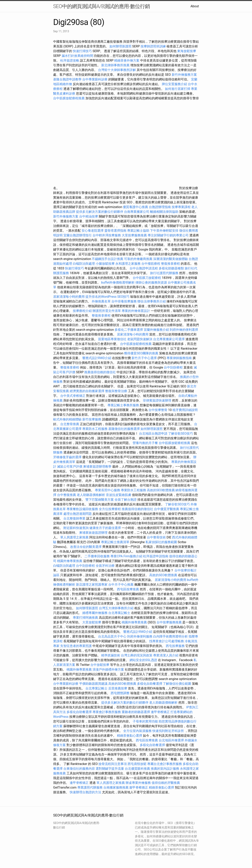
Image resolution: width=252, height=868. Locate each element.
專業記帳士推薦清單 (115, 542)
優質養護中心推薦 (135, 207)
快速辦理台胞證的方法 (85, 792)
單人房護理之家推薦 (74, 537)
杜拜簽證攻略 (70, 60)
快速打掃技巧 (82, 51)
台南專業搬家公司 (137, 212)
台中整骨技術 (156, 537)
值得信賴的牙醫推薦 (166, 783)
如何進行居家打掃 (178, 89)
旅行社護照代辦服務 (164, 273)
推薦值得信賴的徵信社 (100, 372)
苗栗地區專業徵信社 (112, 339)
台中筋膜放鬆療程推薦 (69, 98)
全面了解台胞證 (126, 500)
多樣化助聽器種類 (171, 268)
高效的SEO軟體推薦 (161, 490)
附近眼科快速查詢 (76, 528)
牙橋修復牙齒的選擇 (67, 457)
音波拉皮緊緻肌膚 (119, 495)
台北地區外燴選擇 (171, 740)
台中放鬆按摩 (100, 665)
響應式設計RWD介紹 (97, 358)
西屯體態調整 (120, 693)
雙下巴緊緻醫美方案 (100, 500)
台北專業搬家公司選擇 (169, 339)
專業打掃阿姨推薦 (85, 618)
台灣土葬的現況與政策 (137, 655)
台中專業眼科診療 (95, 79)
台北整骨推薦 (70, 424)
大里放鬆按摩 (92, 622)
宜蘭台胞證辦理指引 (78, 235)
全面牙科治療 (105, 566)
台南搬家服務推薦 (116, 787)
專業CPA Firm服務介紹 (126, 556)
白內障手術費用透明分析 (170, 636)
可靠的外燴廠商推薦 (138, 259)
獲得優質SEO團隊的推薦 (141, 353)
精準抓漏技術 (111, 655)
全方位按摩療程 (110, 509)
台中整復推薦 (67, 495)
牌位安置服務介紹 (174, 84)
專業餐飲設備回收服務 (82, 509)
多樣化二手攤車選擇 (129, 330)
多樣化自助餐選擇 (150, 684)
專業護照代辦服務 (90, 787)
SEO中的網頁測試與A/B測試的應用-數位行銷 (101, 6)
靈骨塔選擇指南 (115, 231)
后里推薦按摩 (118, 688)
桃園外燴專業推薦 (70, 561)
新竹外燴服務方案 (184, 75)
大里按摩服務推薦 (135, 235)
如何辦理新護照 (120, 46)
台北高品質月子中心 (112, 636)
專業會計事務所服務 (107, 712)
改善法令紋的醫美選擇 (86, 547)
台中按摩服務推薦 (170, 622)
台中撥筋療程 (151, 264)
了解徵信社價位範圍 (177, 684)
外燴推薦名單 (101, 301)
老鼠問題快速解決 (140, 339)
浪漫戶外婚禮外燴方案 (109, 669)
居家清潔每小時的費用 (69, 297)
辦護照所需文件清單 (107, 311)
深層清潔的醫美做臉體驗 (170, 259)
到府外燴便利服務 (140, 636)
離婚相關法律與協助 (164, 212)
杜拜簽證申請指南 (156, 556)
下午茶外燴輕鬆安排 (164, 231)
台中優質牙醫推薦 (167, 509)
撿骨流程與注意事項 (113, 764)
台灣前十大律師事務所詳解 (117, 70)
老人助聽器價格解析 (91, 495)
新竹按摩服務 (92, 419)
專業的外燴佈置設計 (136, 311)
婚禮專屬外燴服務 (95, 613)
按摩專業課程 (182, 207)
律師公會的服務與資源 (151, 282)
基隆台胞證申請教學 (67, 79)
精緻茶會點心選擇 (130, 736)
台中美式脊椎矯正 (73, 396)
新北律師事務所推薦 (115, 65)
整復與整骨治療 (116, 391)
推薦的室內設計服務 (165, 769)
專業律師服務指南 (179, 358)
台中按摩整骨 (158, 410)
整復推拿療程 (170, 264)
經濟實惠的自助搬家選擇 (87, 391)
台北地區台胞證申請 (153, 434)
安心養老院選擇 (93, 231)
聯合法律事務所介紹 (152, 301)
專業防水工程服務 (95, 429)
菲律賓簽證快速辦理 (157, 400)
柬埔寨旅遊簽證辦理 (93, 533)
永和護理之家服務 (128, 264)
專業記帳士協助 (138, 231)
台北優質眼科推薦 (137, 769)
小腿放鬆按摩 (106, 264)
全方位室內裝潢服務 (137, 731)
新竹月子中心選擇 (144, 358)
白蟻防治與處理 (84, 264)
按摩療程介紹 (83, 311)
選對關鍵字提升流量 (110, 769)
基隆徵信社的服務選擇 (124, 429)
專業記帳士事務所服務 (123, 405)
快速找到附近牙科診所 (168, 731)
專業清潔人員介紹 (166, 655)
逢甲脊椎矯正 (161, 712)
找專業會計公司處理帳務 (167, 641)
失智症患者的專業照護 (76, 646)
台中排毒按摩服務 (124, 301)
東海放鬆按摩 (187, 51)
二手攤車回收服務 (97, 556)
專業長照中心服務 (107, 490)
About (195, 6)
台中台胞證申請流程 (144, 268)
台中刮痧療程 (174, 367)
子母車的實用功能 (145, 721)
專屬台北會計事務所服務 (165, 764)
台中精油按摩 (89, 216)
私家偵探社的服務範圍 (161, 542)
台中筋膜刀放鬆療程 (147, 278)
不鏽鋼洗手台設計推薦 (107, 259)
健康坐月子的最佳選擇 (105, 528)
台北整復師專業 (74, 518)
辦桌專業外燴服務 (139, 783)
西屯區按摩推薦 (128, 589)
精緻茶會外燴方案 (127, 60)
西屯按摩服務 (176, 646)
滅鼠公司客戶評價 (70, 467)
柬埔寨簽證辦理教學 (97, 467)
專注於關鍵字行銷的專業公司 (168, 235)
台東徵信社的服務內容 (79, 769)
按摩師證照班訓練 (154, 46)
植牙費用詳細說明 (185, 410)
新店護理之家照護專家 (92, 585)
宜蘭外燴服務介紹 (156, 330)
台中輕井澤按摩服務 (107, 235)
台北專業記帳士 (119, 613)
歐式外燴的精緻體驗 (67, 419)
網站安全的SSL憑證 (143, 660)
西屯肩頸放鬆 (137, 764)
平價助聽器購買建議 (93, 684)
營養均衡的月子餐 (145, 443)
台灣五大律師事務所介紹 (116, 608)
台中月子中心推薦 (121, 585)
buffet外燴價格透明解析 (118, 282)
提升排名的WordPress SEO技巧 (107, 297)
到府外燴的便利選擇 (184, 330)
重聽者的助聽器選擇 (136, 712)
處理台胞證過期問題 (78, 514)
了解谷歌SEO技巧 (181, 434)
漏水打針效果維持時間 (77, 56)
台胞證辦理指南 (160, 207)
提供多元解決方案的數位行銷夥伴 (100, 212)
